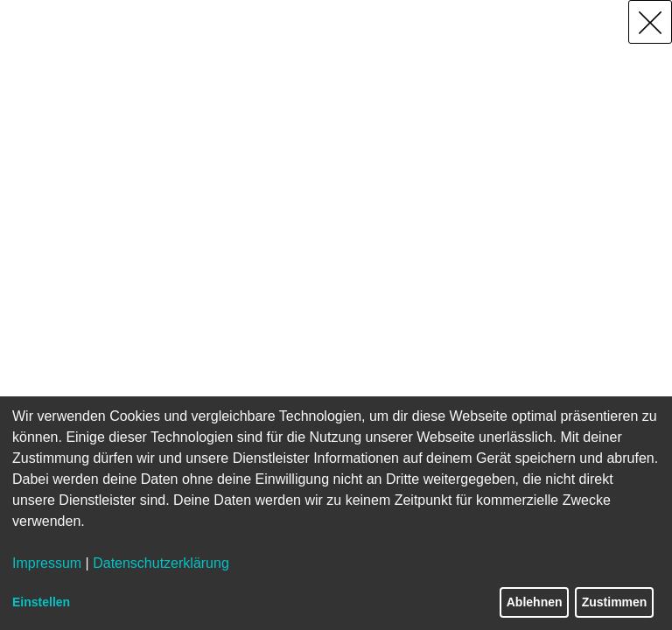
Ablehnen (535, 602)
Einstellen (41, 602)
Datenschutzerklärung (161, 563)
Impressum (47, 563)
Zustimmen (615, 602)
